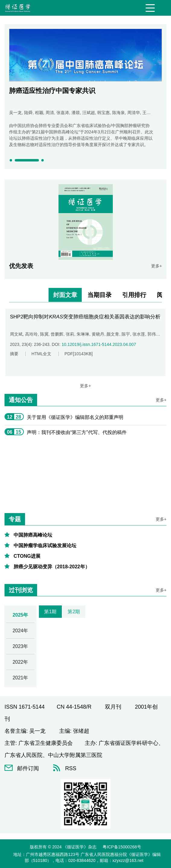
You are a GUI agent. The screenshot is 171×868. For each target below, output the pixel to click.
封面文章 (65, 295)
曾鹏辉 (57, 334)
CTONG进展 (27, 556)
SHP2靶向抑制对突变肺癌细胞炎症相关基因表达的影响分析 (85, 317)
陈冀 (44, 334)
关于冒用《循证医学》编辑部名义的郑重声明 (75, 417)
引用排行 (134, 295)
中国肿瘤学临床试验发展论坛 (45, 546)
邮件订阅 (22, 768)
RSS (64, 768)
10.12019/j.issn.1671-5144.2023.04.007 (99, 344)
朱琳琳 (83, 334)
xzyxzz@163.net (128, 860)
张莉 (70, 334)
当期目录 (100, 295)
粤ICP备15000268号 (122, 847)
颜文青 (113, 334)
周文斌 (16, 334)
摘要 (14, 354)
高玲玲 (31, 334)
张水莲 (139, 334)
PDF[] (79, 354)
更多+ (157, 266)
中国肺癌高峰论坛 (33, 535)
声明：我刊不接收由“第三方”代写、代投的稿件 (77, 432)
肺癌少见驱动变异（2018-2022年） (52, 567)
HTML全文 (41, 354)
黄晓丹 (98, 334)
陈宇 (126, 334)
